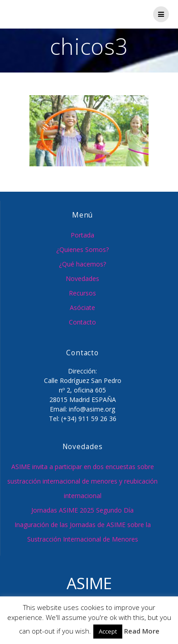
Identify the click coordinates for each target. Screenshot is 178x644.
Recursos (82, 293)
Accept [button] (108, 631)
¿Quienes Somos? (82, 249)
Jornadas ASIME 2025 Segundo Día (82, 510)
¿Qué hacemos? (82, 264)
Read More (142, 631)
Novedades (82, 278)
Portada (82, 235)
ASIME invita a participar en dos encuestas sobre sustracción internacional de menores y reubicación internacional (82, 481)
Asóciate (82, 307)
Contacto (82, 322)
